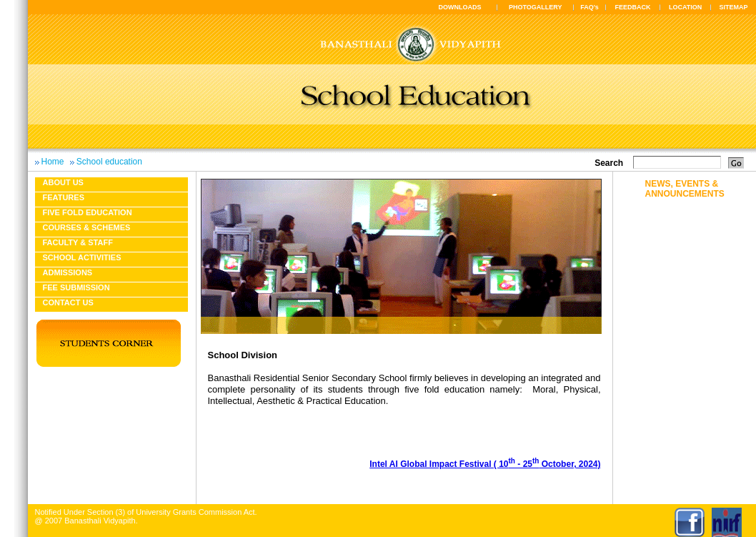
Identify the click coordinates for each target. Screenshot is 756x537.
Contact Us (68, 302)
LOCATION (685, 7)
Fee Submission (76, 287)
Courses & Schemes (87, 227)
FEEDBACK (633, 7)
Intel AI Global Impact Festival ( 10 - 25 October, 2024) (485, 464)
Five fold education (88, 212)
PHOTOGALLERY (536, 7)
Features (64, 197)
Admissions (68, 272)
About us (63, 182)
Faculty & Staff (78, 242)
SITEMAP (733, 7)
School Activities (82, 257)
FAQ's (590, 7)
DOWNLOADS (460, 7)
